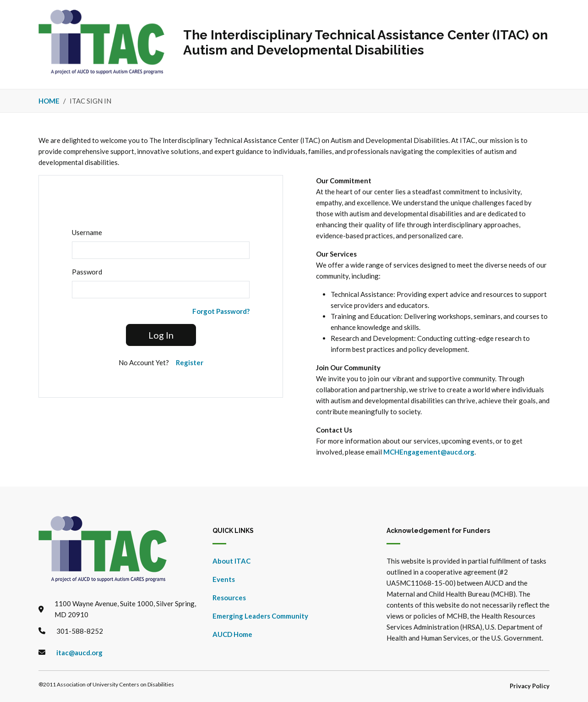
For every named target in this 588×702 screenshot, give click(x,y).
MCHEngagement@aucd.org (429, 452)
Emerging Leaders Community (260, 616)
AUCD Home (232, 634)
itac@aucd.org (79, 653)
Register (190, 362)
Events (224, 579)
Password (87, 272)
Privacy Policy (530, 686)
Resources (229, 598)
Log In (161, 335)
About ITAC (231, 561)
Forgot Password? (221, 311)
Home (49, 101)
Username (87, 232)
